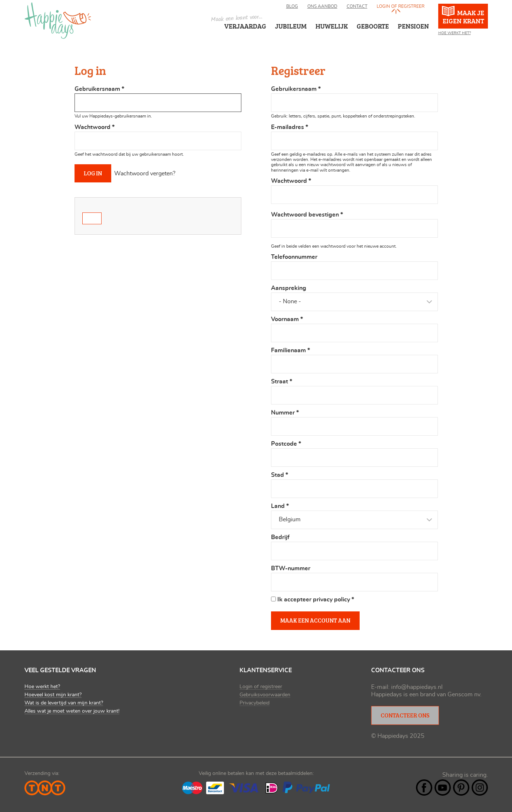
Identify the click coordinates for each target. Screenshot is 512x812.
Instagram (480, 788)
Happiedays (58, 21)
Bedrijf (280, 537)
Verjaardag (245, 26)
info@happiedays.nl (417, 687)
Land (280, 506)
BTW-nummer (291, 568)
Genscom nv (464, 694)
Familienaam (290, 350)
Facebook (424, 788)
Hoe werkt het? (455, 33)
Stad (280, 475)
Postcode (286, 444)
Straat (282, 382)
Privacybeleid (255, 703)
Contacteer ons (405, 715)
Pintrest (461, 788)
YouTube (443, 788)
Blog (292, 6)
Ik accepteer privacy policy (316, 600)
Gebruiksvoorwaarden (265, 695)
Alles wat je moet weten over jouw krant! (72, 711)
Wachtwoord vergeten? (145, 174)
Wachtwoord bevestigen (307, 215)
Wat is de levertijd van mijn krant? (64, 703)
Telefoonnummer (294, 257)
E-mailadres (290, 127)
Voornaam (287, 319)
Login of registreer (401, 6)
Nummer (285, 413)
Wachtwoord (95, 127)
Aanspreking (289, 288)
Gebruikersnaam (99, 89)
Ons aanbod (322, 6)
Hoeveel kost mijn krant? (53, 695)
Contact (357, 6)
